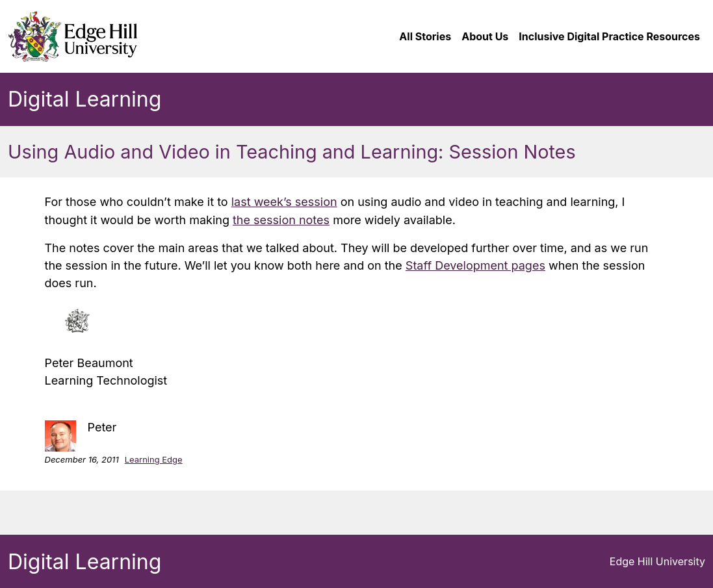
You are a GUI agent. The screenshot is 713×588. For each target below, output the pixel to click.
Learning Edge (154, 459)
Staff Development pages (475, 265)
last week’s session (284, 202)
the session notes (281, 220)
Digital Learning (84, 99)
